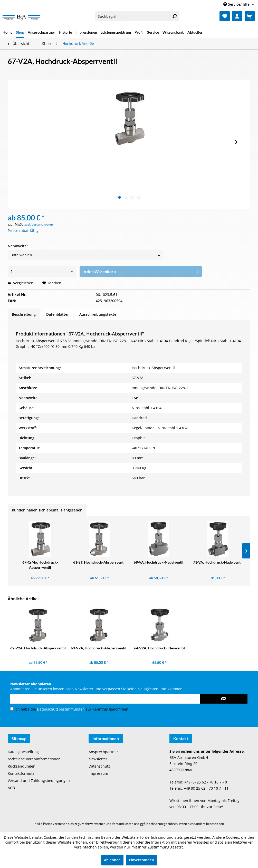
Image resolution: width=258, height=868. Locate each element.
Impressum (98, 773)
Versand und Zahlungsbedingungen (39, 781)
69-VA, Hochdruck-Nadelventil (159, 562)
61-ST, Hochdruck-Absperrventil (99, 562)
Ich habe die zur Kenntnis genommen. (72, 709)
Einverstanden (141, 860)
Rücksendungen (22, 766)
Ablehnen (112, 860)
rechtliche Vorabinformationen (34, 759)
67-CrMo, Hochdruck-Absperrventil (40, 565)
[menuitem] (137, 16)
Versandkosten (123, 824)
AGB (11, 788)
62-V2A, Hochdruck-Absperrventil (38, 648)
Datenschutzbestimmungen (61, 709)
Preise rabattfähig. (24, 231)
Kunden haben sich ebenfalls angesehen (47, 510)
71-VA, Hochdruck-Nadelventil (218, 562)
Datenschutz (99, 766)
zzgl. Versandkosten (39, 224)
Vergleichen (21, 283)
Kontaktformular (22, 773)
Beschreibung (24, 314)
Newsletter (98, 759)
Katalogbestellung (23, 752)
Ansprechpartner (103, 752)
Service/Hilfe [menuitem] (237, 4)
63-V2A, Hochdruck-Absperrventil (99, 648)
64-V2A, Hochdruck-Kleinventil (159, 648)
